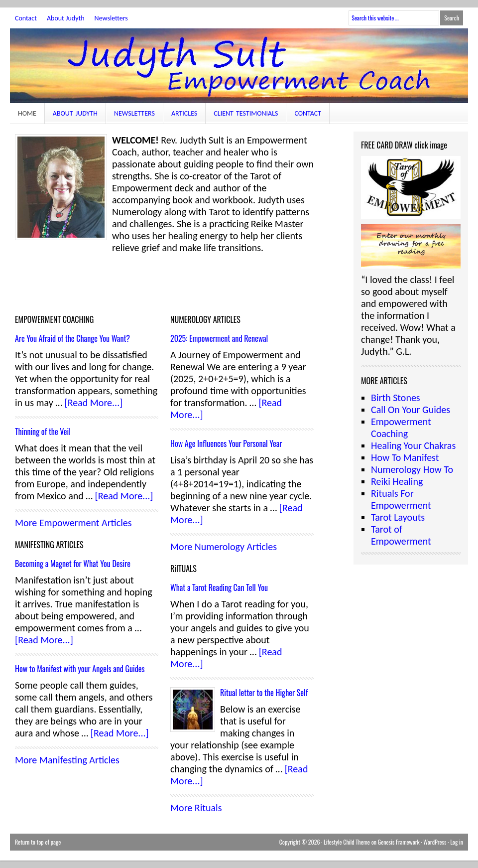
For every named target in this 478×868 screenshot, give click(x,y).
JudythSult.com (239, 66)
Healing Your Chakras (413, 445)
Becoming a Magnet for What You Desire (73, 564)
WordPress (435, 842)
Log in (457, 842)
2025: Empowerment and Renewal (219, 338)
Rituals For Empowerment (401, 499)
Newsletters (111, 18)
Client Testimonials (246, 113)
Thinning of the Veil (43, 432)
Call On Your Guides (411, 410)
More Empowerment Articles (73, 523)
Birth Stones (396, 398)
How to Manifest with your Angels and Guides (80, 669)
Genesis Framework (399, 842)
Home (27, 113)
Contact (26, 18)
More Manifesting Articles (67, 760)
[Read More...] (94, 403)
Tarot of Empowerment (401, 535)
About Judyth (66, 18)
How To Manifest (405, 457)
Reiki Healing (397, 481)
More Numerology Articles (224, 547)
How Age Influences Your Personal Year (226, 443)
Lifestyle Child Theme (347, 842)
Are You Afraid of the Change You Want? (72, 338)
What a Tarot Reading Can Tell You (219, 587)
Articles (184, 113)
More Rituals (196, 808)
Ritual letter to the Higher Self (264, 693)
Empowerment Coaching (401, 428)
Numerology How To (412, 469)
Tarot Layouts (398, 517)
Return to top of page (38, 842)
